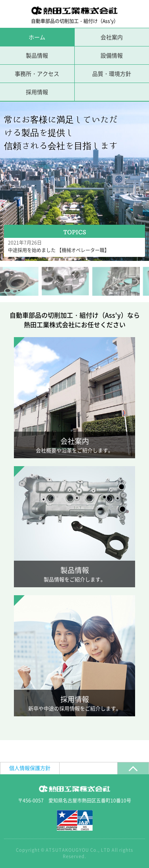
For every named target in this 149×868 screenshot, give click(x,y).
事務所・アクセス (37, 73)
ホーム (37, 37)
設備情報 (112, 55)
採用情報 (37, 92)
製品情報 (37, 55)
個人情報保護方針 (30, 768)
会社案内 (112, 37)
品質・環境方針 (112, 73)
